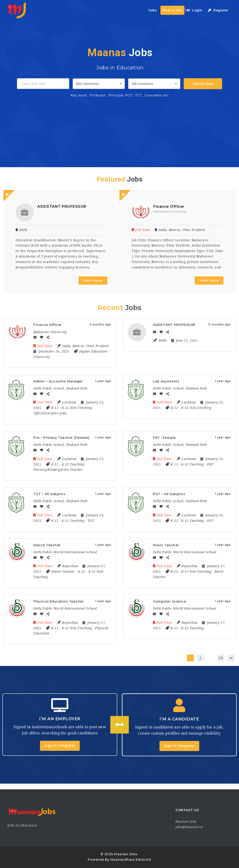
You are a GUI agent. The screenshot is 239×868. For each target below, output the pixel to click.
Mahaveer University (170, 211)
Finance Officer (169, 207)
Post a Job (172, 10)
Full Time (141, 230)
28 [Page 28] (221, 658)
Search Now (203, 84)
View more (93, 281)
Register (218, 10)
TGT (139, 95)
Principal (116, 95)
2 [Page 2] (200, 658)
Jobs (153, 10)
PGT (129, 95)
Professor (98, 95)
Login (194, 10)
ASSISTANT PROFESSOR (62, 207)
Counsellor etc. (157, 95)
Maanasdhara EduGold (131, 860)
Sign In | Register (60, 746)
